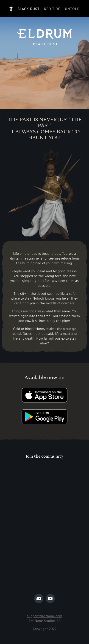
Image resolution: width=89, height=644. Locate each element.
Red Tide (52, 9)
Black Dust (28, 9)
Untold (72, 9)
